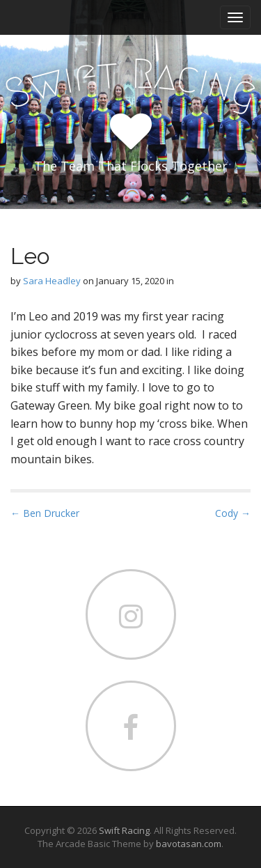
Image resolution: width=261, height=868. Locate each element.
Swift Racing (124, 830)
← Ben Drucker (45, 513)
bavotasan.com (189, 844)
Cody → (233, 513)
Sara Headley (52, 281)
